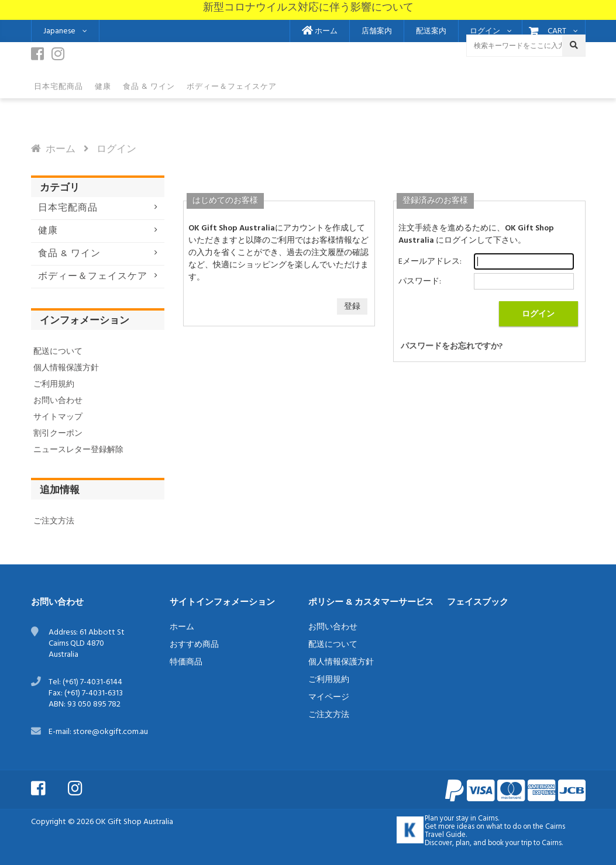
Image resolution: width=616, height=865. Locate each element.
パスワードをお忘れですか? (452, 347)
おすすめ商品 (194, 645)
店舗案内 (377, 32)
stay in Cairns (477, 819)
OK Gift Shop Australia (134, 822)
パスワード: (420, 282)
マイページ (329, 697)
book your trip (510, 843)
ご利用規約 (54, 385)
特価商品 (186, 662)
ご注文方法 (54, 521)
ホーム (320, 32)
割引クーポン (58, 434)
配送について (58, 352)
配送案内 (431, 32)
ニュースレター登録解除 (78, 450)
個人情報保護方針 (66, 368)
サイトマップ (58, 417)
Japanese (59, 31)
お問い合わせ (58, 401)
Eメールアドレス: (430, 262)
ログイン (485, 32)
